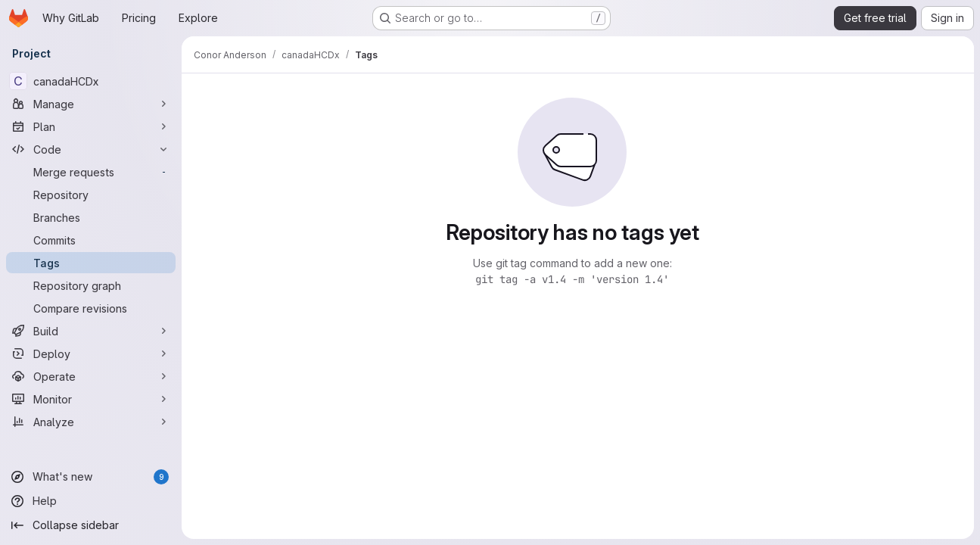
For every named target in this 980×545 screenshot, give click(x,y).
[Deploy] (91, 353)
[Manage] (91, 104)
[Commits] (91, 240)
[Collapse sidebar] (91, 525)
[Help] (91, 501)
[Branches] (91, 217)
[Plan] (91, 126)
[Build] (91, 331)
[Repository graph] (91, 285)
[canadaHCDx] (91, 81)
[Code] (91, 149)
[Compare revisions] (91, 308)
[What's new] (91, 477)
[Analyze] (91, 422)
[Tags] (91, 263)
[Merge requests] (91, 172)
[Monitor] (91, 399)
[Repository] (91, 195)
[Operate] (91, 376)
